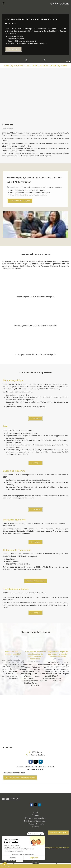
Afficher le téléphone (37, 755)
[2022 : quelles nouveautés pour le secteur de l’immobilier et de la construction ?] (35, 643)
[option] (35, 32)
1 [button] (66, 61)
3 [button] (69, 61)
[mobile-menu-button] (36, 863)
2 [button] (68, 61)
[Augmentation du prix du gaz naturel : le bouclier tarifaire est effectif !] (58, 643)
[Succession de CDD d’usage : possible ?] (13, 643)
